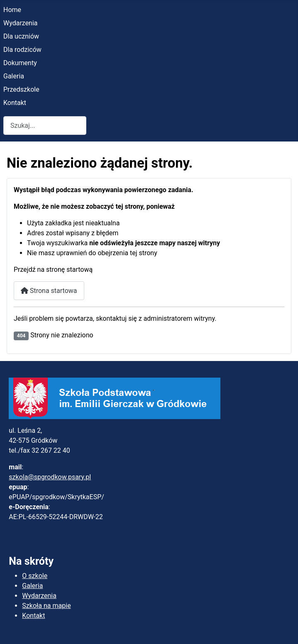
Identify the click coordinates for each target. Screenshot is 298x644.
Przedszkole (21, 89)
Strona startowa (49, 291)
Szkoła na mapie (46, 606)
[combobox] (45, 126)
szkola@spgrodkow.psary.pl (50, 477)
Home (12, 10)
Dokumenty (20, 63)
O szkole (35, 576)
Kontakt (15, 103)
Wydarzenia (21, 23)
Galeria (14, 76)
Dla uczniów (21, 36)
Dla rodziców (22, 50)
